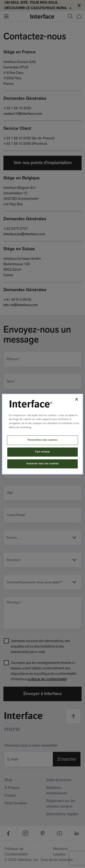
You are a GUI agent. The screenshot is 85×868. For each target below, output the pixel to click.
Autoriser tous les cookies (42, 464)
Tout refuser (42, 452)
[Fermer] (77, 399)
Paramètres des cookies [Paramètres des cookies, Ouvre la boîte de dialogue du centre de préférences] (43, 440)
